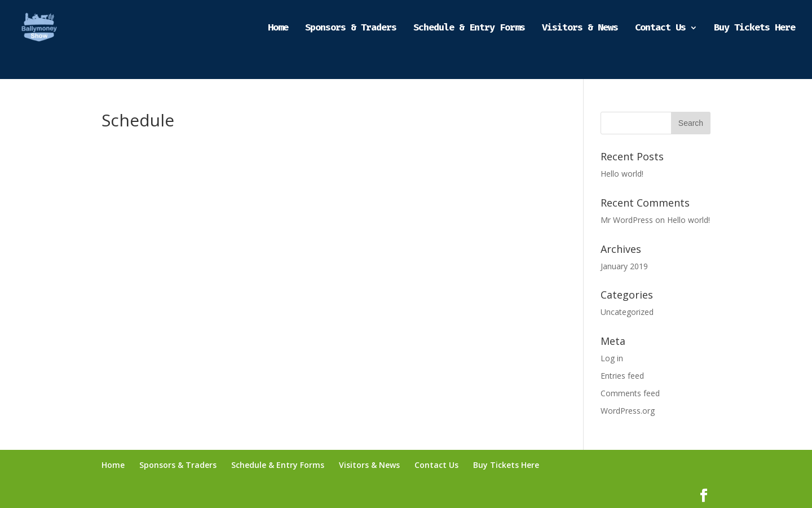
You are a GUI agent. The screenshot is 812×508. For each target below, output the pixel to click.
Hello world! (622, 174)
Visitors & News (580, 29)
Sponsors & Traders (351, 29)
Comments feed (630, 393)
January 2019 (624, 266)
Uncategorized (627, 312)
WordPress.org (628, 411)
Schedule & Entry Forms (469, 29)
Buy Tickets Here (754, 29)
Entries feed (622, 376)
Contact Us (660, 29)
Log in (612, 358)
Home (278, 29)
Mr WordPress (627, 220)
